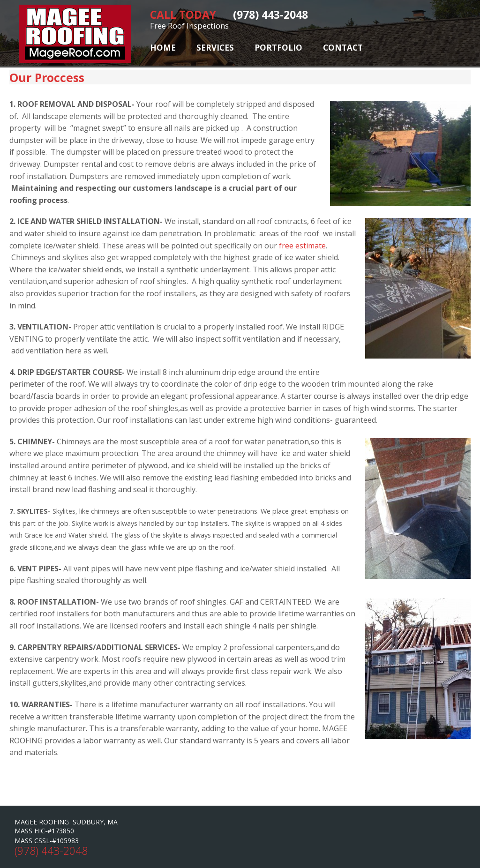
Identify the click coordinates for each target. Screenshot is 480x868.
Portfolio (278, 48)
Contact (343, 48)
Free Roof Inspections (189, 26)
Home (163, 48)
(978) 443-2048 (51, 851)
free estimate (302, 246)
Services (215, 48)
